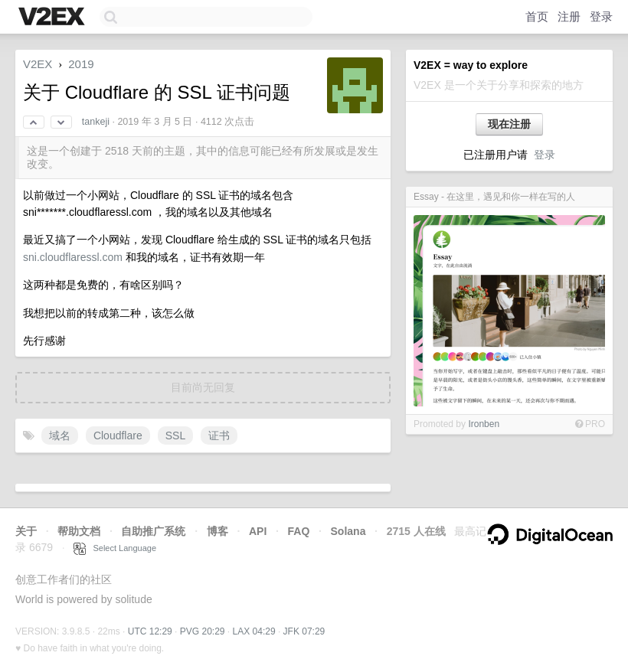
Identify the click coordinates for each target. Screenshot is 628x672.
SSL (175, 435)
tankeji (96, 122)
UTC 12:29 (150, 631)
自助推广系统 (153, 531)
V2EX (38, 64)
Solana (348, 531)
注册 (569, 16)
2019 (81, 64)
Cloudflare (118, 435)
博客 (218, 531)
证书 (219, 435)
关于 (26, 531)
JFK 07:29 (304, 631)
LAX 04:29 (254, 631)
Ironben (484, 424)
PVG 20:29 (203, 631)
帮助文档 (79, 531)
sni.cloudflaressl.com (73, 257)
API (258, 531)
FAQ (299, 531)
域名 (60, 435)
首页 (537, 16)
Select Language (115, 548)
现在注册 (509, 124)
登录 (601, 16)
